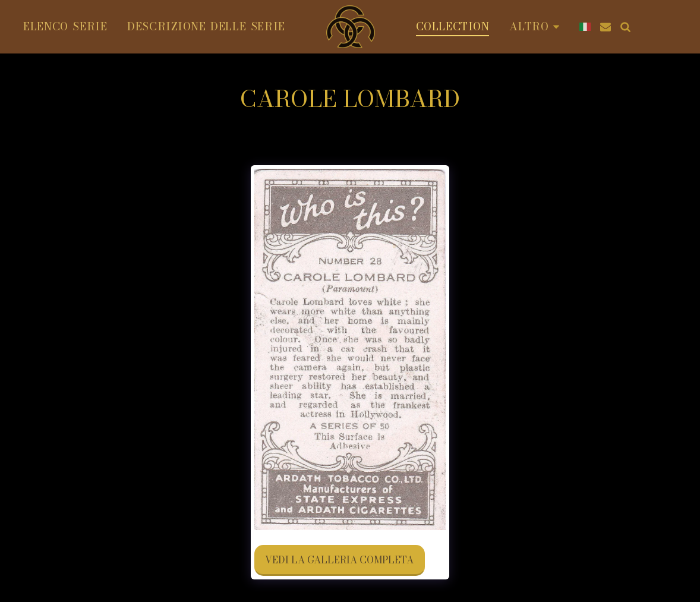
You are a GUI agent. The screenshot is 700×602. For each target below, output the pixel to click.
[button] (606, 27)
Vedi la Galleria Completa (339, 560)
